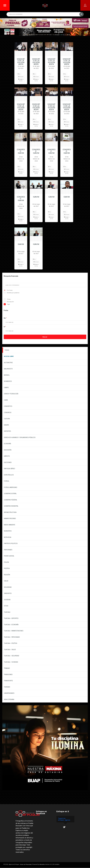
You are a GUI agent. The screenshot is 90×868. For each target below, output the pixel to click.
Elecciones (8, 462)
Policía (6, 562)
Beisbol (7, 375)
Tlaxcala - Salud (10, 649)
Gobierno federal (11, 500)
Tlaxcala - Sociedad (11, 662)
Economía (7, 444)
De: (5, 318)
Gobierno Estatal (10, 493)
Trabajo (7, 668)
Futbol (7, 481)
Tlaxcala (7, 612)
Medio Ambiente (10, 525)
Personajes (8, 550)
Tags (7, 304)
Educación (8, 450)
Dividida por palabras (12, 293)
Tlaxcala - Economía (11, 625)
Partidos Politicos (11, 543)
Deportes (7, 431)
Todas (7, 350)
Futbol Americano (11, 487)
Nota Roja (8, 537)
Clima (6, 400)
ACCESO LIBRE (9, 356)
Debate (6, 425)
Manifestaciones (10, 518)
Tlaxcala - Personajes (12, 637)
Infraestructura (10, 512)
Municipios (8, 531)
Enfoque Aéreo (9, 468)
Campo (6, 387)
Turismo (7, 687)
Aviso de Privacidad (26, 864)
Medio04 (42, 864)
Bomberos (8, 381)
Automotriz (8, 363)
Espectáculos (9, 475)
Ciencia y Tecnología (11, 394)
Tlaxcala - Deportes (11, 618)
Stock (6, 606)
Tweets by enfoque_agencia (64, 819)
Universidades (9, 693)
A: (4, 327)
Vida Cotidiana (9, 699)
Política (7, 568)
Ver (19, 74)
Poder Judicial (9, 556)
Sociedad (7, 600)
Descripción (9, 302)
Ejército (7, 456)
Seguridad (8, 587)
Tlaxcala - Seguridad (12, 656)
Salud (6, 581)
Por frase (8, 290)
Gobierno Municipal (11, 506)
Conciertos (8, 406)
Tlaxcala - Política (11, 643)
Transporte (8, 681)
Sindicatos (8, 593)
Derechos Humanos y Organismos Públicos (20, 437)
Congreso (8, 412)
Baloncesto (8, 369)
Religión (7, 575)
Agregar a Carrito (21, 80)
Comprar (21, 77)
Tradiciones (8, 674)
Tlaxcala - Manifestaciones (14, 631)
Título (7, 299)
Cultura (7, 419)
